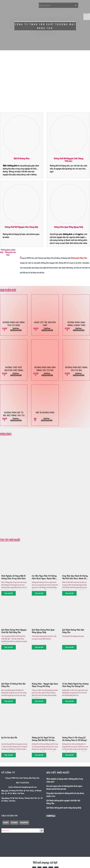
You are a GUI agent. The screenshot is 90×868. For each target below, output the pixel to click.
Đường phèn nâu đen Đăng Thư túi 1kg (45, 369)
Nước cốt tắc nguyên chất (45, 324)
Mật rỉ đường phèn (21, 159)
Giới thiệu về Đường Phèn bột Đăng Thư (13, 685)
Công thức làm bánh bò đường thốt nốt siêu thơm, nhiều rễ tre (75, 577)
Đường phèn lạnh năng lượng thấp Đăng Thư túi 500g (76, 324)
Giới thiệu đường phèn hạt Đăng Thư (73, 631)
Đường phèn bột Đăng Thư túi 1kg (76, 369)
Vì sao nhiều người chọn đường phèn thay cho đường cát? (75, 685)
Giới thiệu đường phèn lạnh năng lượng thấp (43, 631)
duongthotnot (24, 823)
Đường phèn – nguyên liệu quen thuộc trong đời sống (45, 685)
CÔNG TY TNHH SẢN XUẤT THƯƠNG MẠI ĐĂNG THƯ (45, 26)
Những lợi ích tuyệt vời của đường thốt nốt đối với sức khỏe (43, 739)
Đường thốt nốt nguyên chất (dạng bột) (22, 227)
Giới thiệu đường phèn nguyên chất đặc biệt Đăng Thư (14, 631)
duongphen (14, 823)
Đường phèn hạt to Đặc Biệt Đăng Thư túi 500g (14, 414)
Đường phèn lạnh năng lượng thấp (69, 227)
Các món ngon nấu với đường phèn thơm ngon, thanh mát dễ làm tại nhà (45, 577)
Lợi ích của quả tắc (9, 738)
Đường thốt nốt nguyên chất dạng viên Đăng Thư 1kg (14, 369)
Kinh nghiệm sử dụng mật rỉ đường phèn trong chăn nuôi (13, 577)
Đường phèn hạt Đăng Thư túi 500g (14, 324)
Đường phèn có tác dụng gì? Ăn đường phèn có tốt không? (75, 739)
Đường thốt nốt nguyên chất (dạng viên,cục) (69, 160)
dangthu (6, 823)
